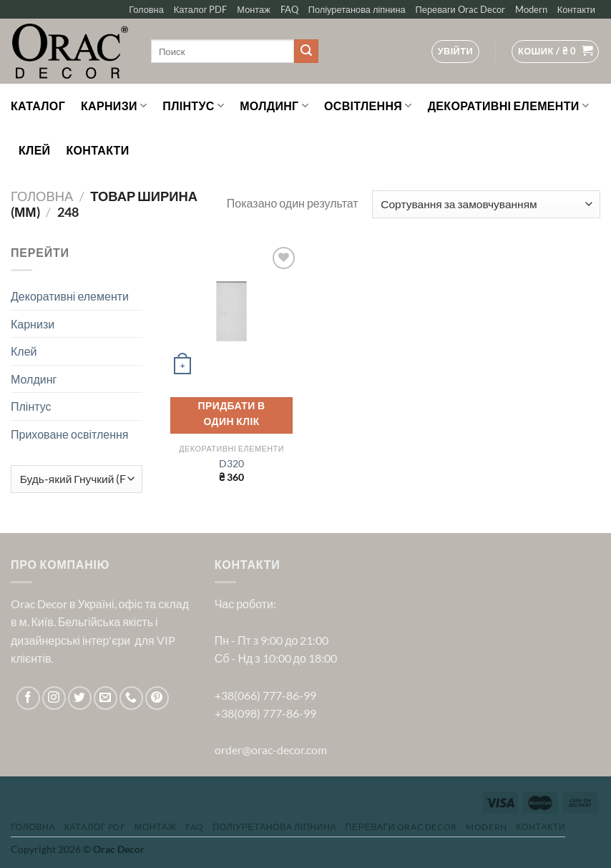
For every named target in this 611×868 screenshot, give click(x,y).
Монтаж (253, 9)
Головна (146, 9)
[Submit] (306, 52)
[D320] (231, 312)
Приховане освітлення (70, 434)
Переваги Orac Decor (460, 9)
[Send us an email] (106, 698)
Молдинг (274, 106)
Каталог (38, 106)
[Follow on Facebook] (28, 698)
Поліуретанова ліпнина (357, 9)
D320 (231, 463)
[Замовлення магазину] (486, 204)
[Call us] (131, 698)
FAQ (289, 9)
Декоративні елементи (508, 106)
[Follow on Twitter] (80, 698)
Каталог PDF (201, 9)
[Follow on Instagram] (54, 698)
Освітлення (368, 106)
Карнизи (114, 106)
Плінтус (193, 106)
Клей (34, 150)
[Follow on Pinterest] (157, 698)
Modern (531, 9)
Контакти (576, 9)
